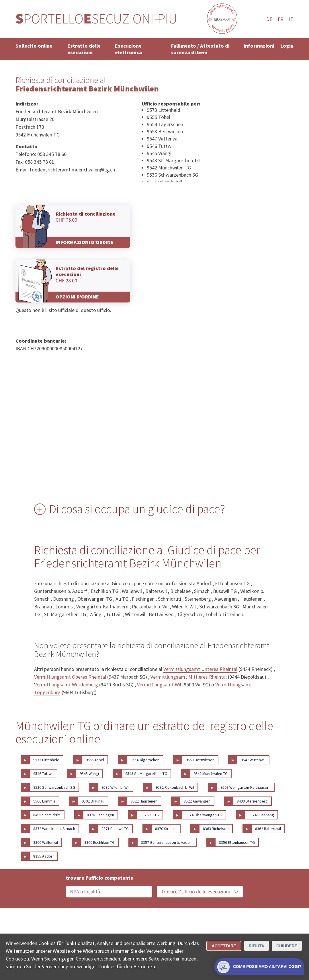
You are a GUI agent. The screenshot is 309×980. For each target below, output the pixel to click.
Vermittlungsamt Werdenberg (66, 685)
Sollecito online (34, 46)
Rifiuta (257, 946)
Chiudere (287, 946)
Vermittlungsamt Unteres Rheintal (200, 669)
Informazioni (259, 46)
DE (269, 19)
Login (287, 46)
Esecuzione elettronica (128, 49)
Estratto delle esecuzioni (84, 49)
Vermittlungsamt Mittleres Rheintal (189, 677)
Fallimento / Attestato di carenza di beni (200, 49)
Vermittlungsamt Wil (159, 685)
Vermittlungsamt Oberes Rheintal (70, 677)
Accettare (224, 946)
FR (281, 19)
